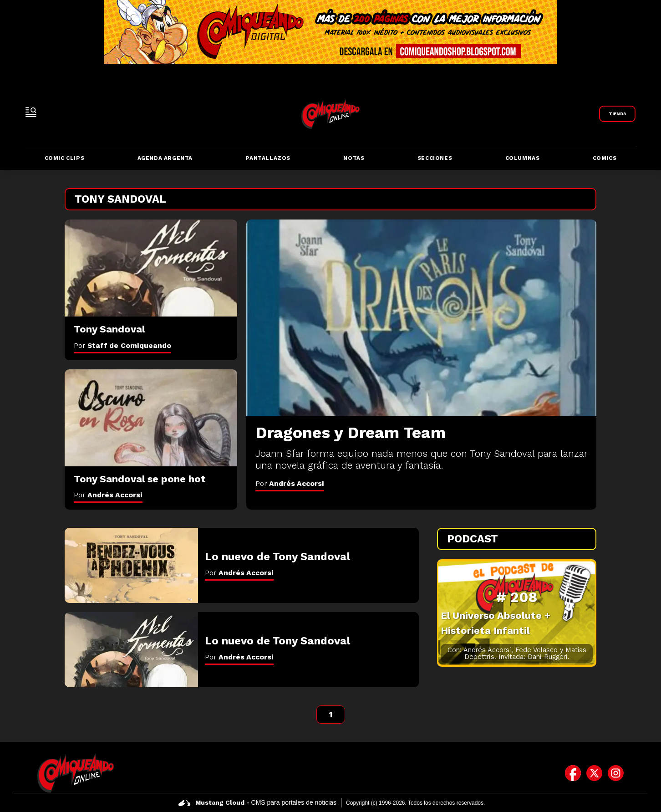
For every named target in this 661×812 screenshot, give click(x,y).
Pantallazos (268, 158)
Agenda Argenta (165, 158)
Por (290, 483)
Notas (354, 158)
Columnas (523, 158)
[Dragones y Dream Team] (421, 318)
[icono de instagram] (616, 773)
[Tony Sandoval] (151, 268)
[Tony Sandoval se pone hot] (151, 418)
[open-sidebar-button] (31, 112)
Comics (605, 158)
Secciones (435, 158)
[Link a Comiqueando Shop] (617, 114)
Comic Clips (65, 158)
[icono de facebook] (573, 773)
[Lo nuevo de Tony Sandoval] (131, 565)
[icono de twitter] (594, 773)
